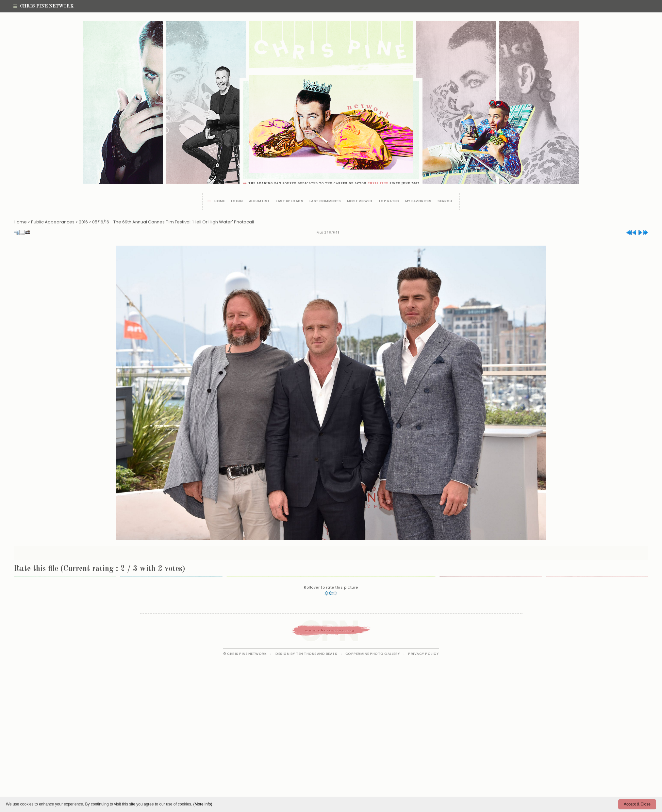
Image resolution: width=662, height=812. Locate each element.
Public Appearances (53, 222)
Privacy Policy (423, 654)
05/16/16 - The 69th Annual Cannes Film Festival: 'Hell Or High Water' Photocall (173, 222)
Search (445, 201)
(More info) (203, 804)
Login (237, 201)
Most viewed (360, 201)
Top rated (389, 201)
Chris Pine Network (43, 6)
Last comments (325, 201)
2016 (83, 222)
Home (220, 201)
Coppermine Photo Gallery (373, 654)
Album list (259, 201)
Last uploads (290, 201)
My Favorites (418, 201)
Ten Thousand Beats (317, 654)
